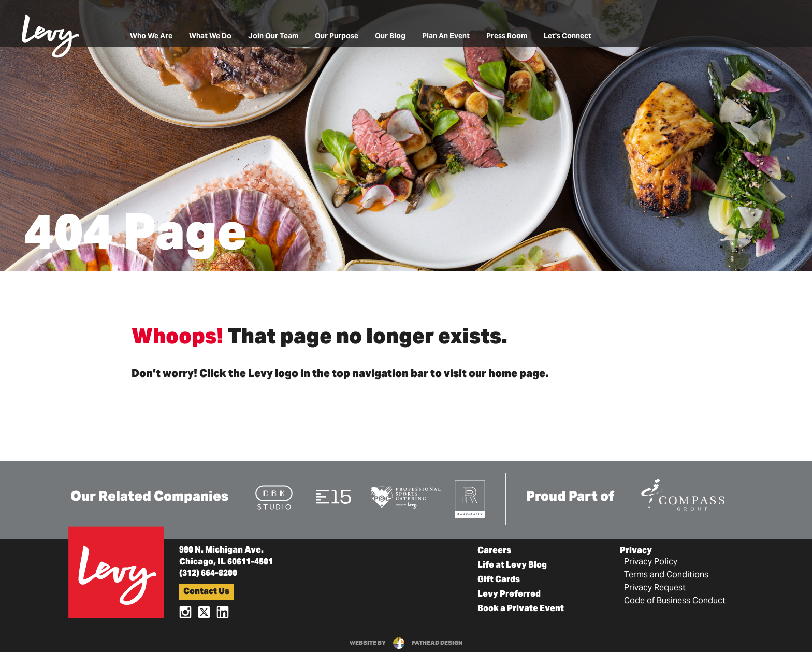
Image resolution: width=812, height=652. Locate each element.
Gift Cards (499, 580)
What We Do (210, 37)
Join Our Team (273, 37)
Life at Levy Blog (512, 566)
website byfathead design (406, 643)
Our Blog (390, 37)
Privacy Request (655, 588)
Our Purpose (337, 37)
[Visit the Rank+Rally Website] (470, 498)
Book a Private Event (521, 609)
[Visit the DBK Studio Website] (274, 497)
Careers (494, 551)
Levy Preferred (509, 595)
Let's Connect (568, 37)
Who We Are (151, 37)
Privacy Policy (651, 562)
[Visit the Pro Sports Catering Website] (405, 497)
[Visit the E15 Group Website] (334, 496)
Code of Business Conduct (675, 601)
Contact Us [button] (206, 592)
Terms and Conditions (666, 575)
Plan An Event (446, 37)
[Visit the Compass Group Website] (683, 493)
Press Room (507, 37)
